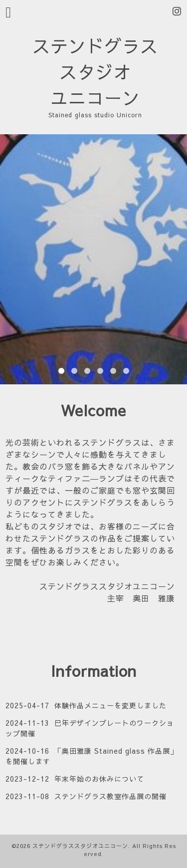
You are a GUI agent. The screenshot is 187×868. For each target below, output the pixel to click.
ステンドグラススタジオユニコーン (80, 846)
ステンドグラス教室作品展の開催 (110, 796)
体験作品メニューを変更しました (110, 705)
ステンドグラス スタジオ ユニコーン (95, 72)
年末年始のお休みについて (99, 779)
